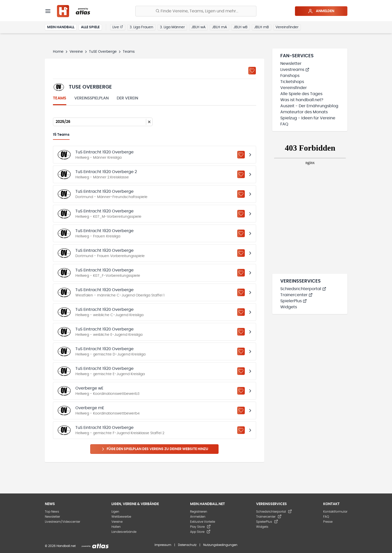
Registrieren (199, 512)
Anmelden (321, 11)
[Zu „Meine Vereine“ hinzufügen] (252, 71)
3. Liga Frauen (141, 27)
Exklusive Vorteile (203, 522)
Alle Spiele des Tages (301, 94)
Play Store (200, 527)
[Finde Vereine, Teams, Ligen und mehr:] (196, 11)
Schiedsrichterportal (303, 289)
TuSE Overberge (103, 52)
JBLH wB (240, 27)
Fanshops (290, 76)
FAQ (284, 124)
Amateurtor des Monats (304, 112)
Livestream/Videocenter (63, 522)
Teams (60, 98)
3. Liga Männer (172, 27)
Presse (328, 522)
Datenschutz (187, 545)
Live (118, 27)
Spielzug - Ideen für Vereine (308, 118)
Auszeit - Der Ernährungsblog (309, 106)
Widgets (289, 307)
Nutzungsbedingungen (220, 545)
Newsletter (291, 64)
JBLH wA (198, 27)
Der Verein (127, 98)
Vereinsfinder (287, 27)
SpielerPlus (294, 301)
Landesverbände (124, 532)
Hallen (116, 527)
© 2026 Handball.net (60, 546)
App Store (200, 532)
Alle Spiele (90, 27)
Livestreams (295, 70)
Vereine (76, 52)
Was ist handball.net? (302, 100)
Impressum (163, 545)
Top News (52, 512)
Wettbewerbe (121, 517)
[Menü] (48, 11)
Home (58, 52)
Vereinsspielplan (92, 98)
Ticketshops (292, 82)
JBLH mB (262, 27)
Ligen (115, 512)
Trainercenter (296, 295)
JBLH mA (219, 27)
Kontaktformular (335, 512)
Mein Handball (61, 27)
